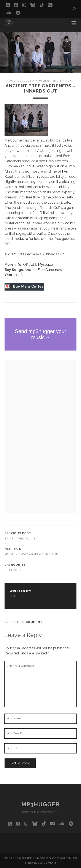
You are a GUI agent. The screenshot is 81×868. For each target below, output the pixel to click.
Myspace (45, 265)
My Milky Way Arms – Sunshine (31, 554)
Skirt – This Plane (20, 539)
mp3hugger (40, 804)
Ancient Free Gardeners (43, 270)
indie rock (62, 81)
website (22, 239)
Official (29, 265)
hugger (42, 81)
